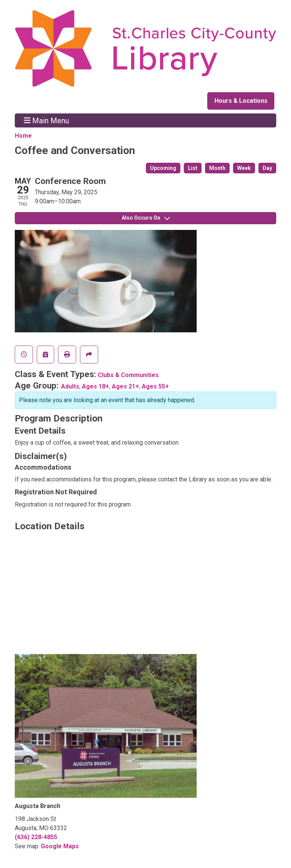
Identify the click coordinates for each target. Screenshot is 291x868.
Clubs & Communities (128, 375)
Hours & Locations (241, 101)
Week (244, 168)
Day (267, 168)
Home (23, 136)
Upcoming (163, 168)
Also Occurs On (146, 218)
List (193, 168)
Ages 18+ (95, 386)
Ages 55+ (155, 386)
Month (217, 168)
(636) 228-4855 (36, 837)
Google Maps (60, 846)
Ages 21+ (125, 386)
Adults (70, 386)
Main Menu (47, 120)
